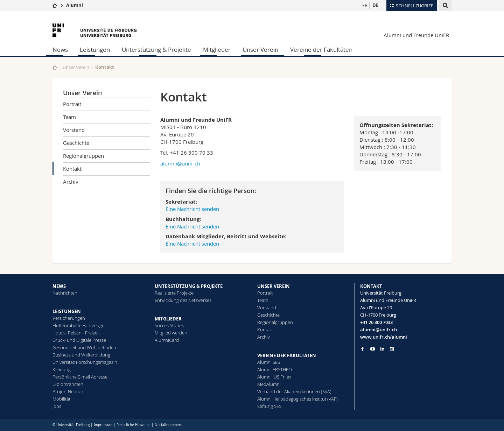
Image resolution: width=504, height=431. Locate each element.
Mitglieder (217, 50)
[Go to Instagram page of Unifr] (392, 349)
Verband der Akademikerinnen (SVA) (294, 391)
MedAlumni (269, 384)
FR (365, 5)
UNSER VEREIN (274, 286)
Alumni (75, 5)
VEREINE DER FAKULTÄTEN (287, 355)
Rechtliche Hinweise (134, 425)
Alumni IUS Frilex (274, 377)
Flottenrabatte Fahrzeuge (78, 325)
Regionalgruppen (83, 156)
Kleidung (62, 369)
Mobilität (61, 399)
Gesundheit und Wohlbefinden (84, 347)
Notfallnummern (169, 425)
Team (69, 117)
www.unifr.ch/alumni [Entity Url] (384, 337)
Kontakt (72, 169)
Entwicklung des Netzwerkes (183, 300)
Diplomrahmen (68, 384)
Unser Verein (260, 50)
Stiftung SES (269, 406)
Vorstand (74, 130)
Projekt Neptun (68, 391)
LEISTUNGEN (67, 311)
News (60, 50)
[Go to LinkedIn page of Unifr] (382, 349)
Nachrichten (65, 293)
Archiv (71, 182)
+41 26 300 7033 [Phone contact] (376, 322)
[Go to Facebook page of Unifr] (362, 349)
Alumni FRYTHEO (275, 369)
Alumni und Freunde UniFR (416, 35)
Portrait (72, 104)
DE (375, 5)
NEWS (59, 286)
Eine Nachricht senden (192, 209)
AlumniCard (167, 340)
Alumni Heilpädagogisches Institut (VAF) (297, 399)
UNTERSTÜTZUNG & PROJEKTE (189, 286)
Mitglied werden (171, 333)
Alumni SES (269, 362)
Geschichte (76, 143)
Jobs (57, 406)
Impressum (103, 425)
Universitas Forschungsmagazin (85, 362)
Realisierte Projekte (174, 293)
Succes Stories (169, 325)
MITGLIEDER (168, 319)
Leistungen (95, 50)
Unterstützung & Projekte (156, 50)
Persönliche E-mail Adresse (80, 377)
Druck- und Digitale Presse (79, 340)
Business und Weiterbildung (81, 355)
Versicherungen (69, 318)
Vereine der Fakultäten (321, 50)
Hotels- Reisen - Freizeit (76, 333)
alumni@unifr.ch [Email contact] (379, 330)
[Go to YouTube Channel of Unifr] (373, 349)
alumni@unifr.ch (180, 163)
